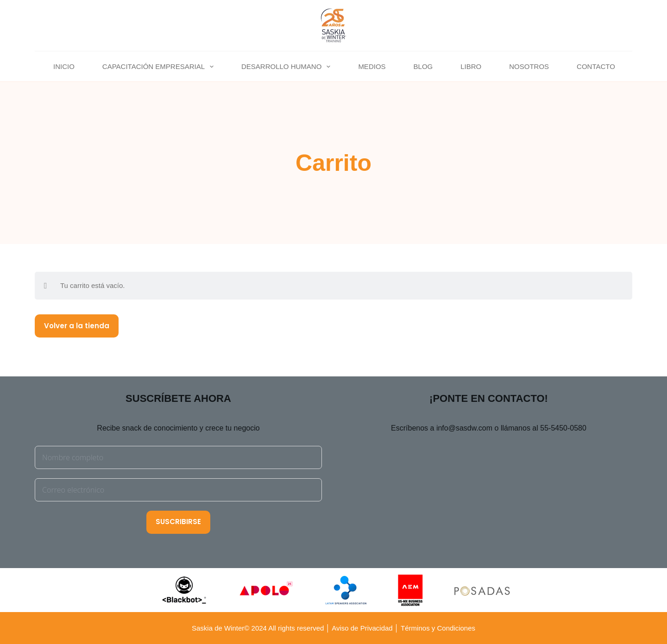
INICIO (64, 66)
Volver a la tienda (77, 326)
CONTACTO (596, 66)
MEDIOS (372, 66)
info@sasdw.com (464, 428)
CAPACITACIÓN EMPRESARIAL (160, 67)
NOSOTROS (529, 66)
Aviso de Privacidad (362, 628)
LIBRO (471, 66)
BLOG (423, 66)
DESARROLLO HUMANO (288, 67)
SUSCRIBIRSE (178, 522)
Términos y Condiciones (437, 628)
